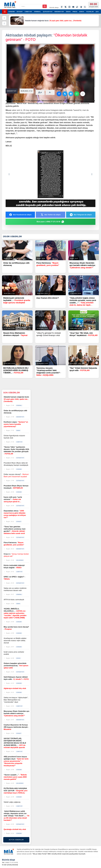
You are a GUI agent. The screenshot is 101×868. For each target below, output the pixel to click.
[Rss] (85, 7)
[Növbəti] (4, 23)
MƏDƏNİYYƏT (59, 12)
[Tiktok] (77, 7)
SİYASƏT (20, 12)
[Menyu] (5, 12)
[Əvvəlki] (4, 18)
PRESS (75, 12)
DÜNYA (82, 12)
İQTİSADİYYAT (48, 12)
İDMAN (68, 12)
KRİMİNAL (37, 12)
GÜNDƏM (12, 12)
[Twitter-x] (66, 7)
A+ (40, 92)
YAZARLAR (90, 12)
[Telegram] (81, 7)
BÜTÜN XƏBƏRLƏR (16, 840)
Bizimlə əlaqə (54, 7)
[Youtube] (73, 7)
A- (50, 92)
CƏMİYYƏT (28, 12)
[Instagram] (69, 7)
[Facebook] (62, 7)
